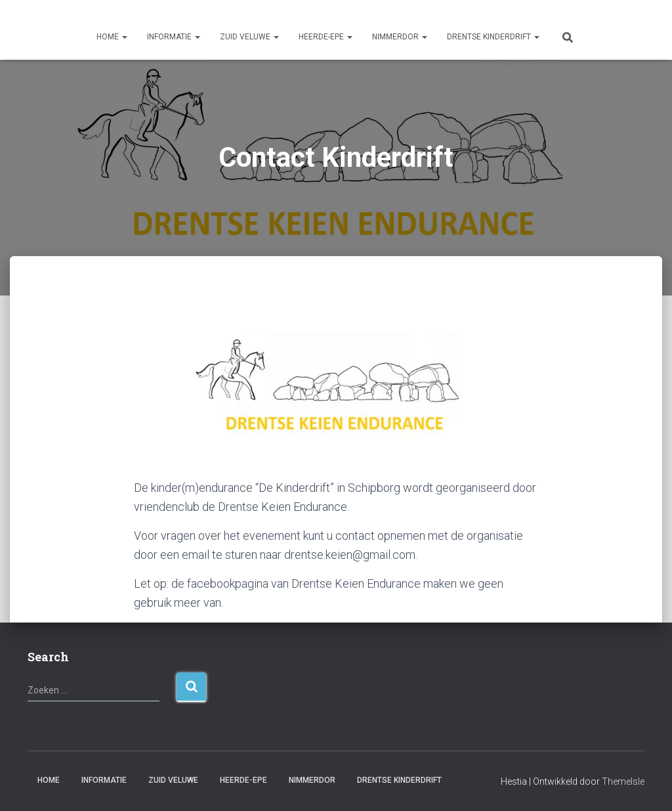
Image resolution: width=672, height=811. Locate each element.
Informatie (174, 37)
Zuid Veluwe (249, 37)
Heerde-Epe (325, 37)
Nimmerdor (400, 37)
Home (112, 37)
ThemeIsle (623, 781)
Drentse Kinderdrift (493, 37)
